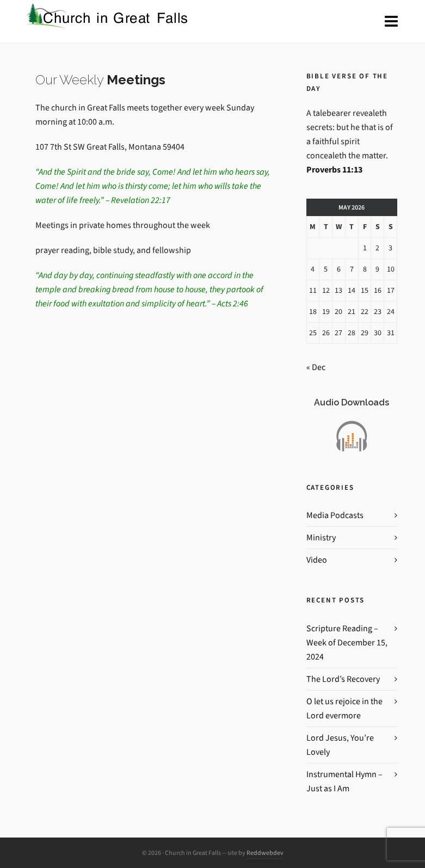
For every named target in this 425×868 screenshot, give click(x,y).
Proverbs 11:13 (334, 170)
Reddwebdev (265, 853)
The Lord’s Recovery (343, 679)
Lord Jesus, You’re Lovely (340, 745)
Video (317, 560)
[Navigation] (391, 22)
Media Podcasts (335, 515)
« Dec (316, 367)
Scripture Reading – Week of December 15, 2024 (347, 642)
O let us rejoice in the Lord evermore (344, 708)
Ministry (321, 537)
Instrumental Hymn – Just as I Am (344, 781)
